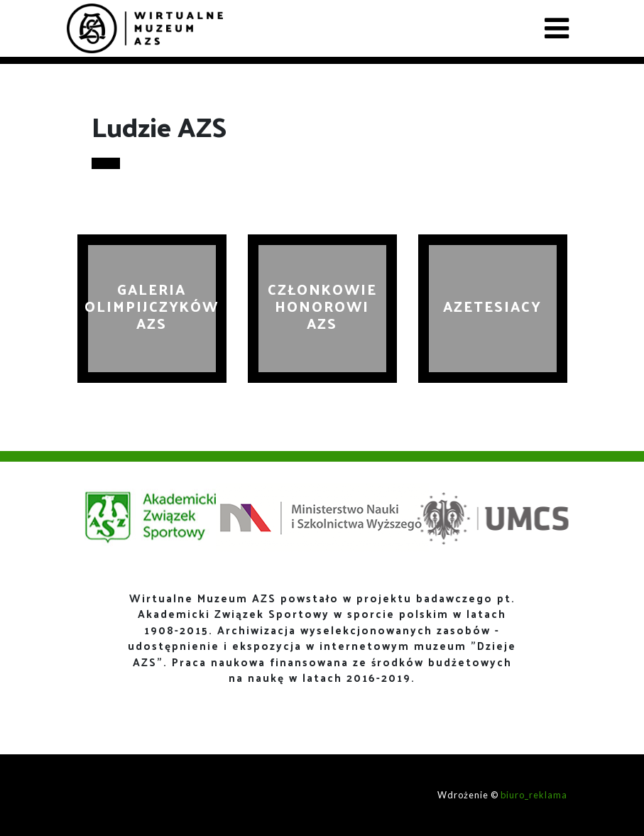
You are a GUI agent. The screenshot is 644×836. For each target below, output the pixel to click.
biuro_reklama (534, 795)
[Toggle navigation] (557, 28)
